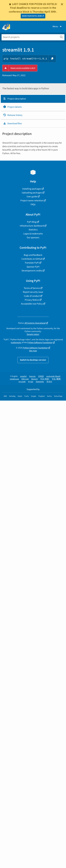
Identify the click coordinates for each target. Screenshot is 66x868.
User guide (32, 196)
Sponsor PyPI (33, 267)
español (23, 376)
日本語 (41, 376)
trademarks (16, 342)
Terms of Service (32, 288)
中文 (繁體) (56, 379)
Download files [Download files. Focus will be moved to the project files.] (12, 123)
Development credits (32, 271)
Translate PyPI (32, 263)
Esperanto (40, 382)
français (32, 376)
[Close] (62, 4)
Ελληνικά (25, 379)
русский (22, 382)
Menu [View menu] (57, 26)
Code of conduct (32, 296)
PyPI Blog (32, 222)
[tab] (33, 99)
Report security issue (33, 292)
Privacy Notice (32, 300)
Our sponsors (33, 238)
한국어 (49, 382)
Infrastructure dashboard (32, 226)
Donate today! (33, 334)
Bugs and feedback (33, 255)
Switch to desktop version (33, 360)
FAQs (33, 204)
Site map (33, 351)
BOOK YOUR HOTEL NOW (32, 16)
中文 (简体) (45, 379)
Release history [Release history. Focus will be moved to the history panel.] (13, 115)
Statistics (33, 230)
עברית (31, 382)
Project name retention (32, 201)
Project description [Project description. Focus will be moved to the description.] (15, 99)
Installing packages (32, 189)
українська (14, 379)
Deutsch (34, 379)
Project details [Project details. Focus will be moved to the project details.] (12, 107)
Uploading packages (32, 193)
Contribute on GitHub (32, 259)
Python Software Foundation (40, 342)
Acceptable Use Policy (32, 304)
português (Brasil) (53, 376)
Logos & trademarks (33, 234)
